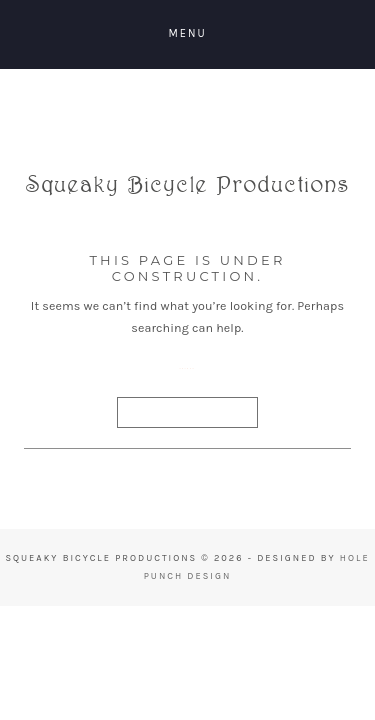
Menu (187, 33)
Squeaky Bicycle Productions (188, 197)
